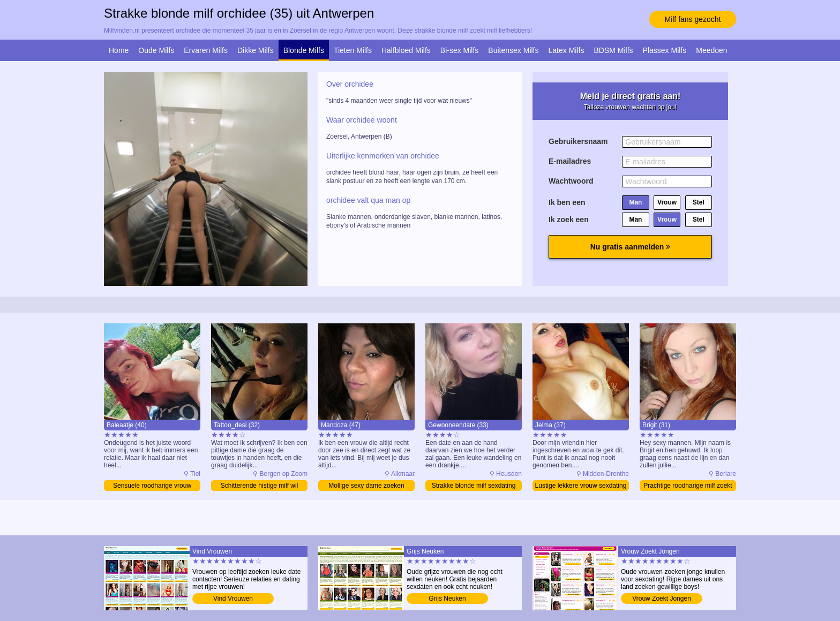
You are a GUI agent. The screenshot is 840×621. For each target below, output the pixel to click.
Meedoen (711, 50)
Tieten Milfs (353, 50)
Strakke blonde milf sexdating (474, 486)
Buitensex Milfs (513, 50)
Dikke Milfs (256, 50)
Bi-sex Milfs (460, 50)
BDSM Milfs (613, 50)
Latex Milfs (567, 50)
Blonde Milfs (304, 50)
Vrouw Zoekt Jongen (662, 599)
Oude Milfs (156, 50)
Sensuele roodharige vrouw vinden (152, 486)
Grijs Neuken (447, 599)
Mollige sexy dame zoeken (366, 486)
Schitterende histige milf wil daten (260, 486)
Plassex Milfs (665, 50)
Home (119, 50)
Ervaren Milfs (206, 50)
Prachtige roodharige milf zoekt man (688, 486)
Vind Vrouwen (233, 599)
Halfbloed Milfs (406, 50)
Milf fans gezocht (692, 19)
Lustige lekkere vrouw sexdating (581, 486)
